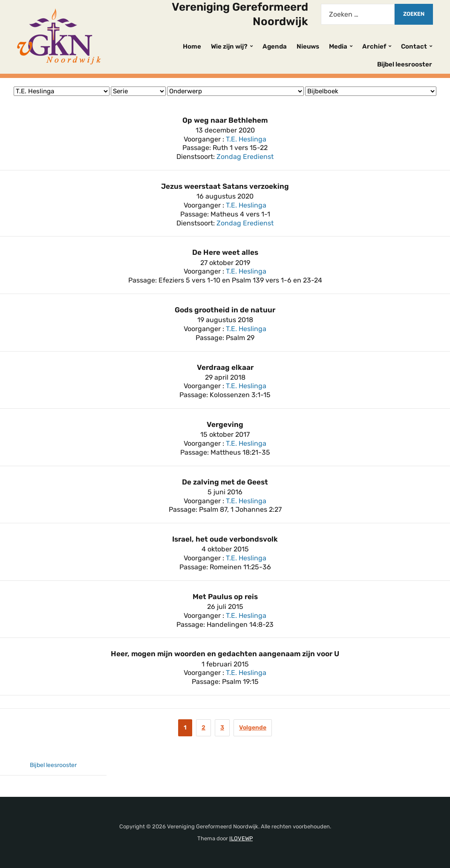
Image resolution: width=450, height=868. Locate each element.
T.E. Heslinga (246, 139)
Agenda (275, 46)
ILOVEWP (241, 838)
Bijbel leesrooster (405, 64)
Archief (374, 46)
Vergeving (225, 424)
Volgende (253, 728)
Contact (414, 46)
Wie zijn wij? (229, 46)
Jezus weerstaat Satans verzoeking (225, 186)
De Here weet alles (225, 252)
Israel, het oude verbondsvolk (225, 539)
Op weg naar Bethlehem (225, 120)
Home (192, 46)
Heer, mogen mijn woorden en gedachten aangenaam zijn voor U (225, 654)
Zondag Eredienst (245, 157)
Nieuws (308, 46)
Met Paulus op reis (225, 597)
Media (338, 46)
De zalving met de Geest (225, 482)
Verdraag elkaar (225, 367)
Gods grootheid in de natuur (225, 310)
